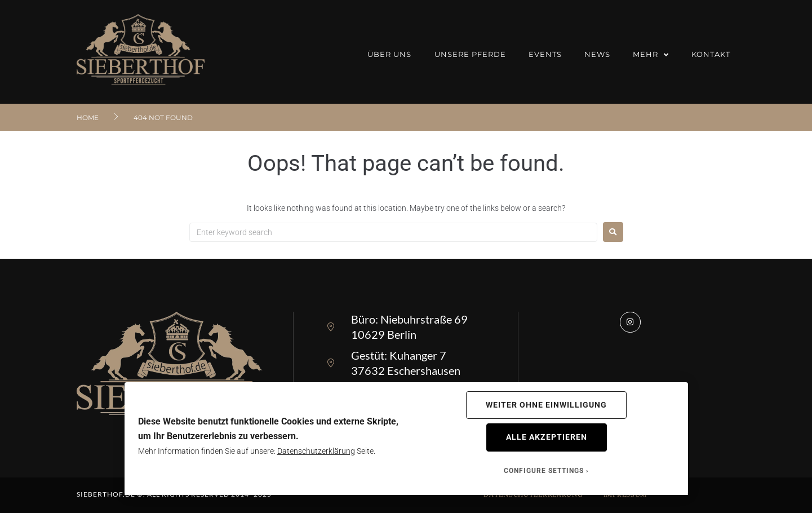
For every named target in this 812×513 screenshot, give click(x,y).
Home (88, 118)
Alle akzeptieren (547, 437)
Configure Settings (544, 471)
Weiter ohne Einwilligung (546, 405)
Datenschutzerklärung (316, 451)
